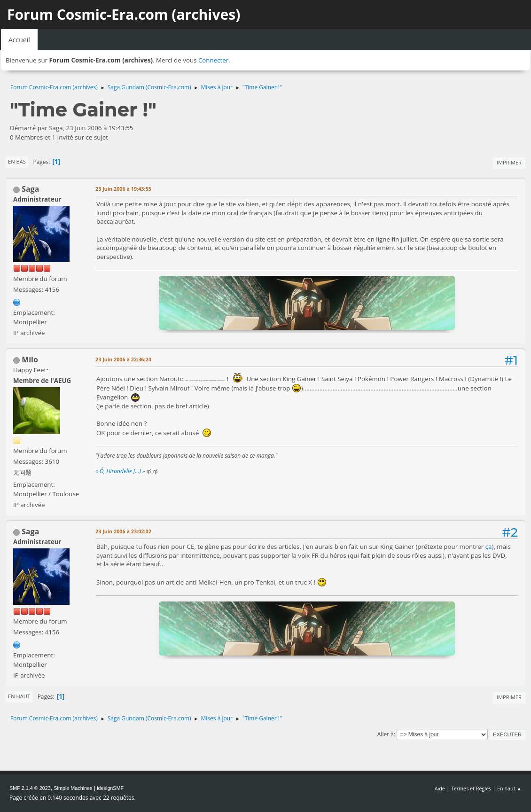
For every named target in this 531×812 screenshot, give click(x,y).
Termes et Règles (471, 788)
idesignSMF (110, 788)
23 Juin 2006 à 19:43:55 (123, 189)
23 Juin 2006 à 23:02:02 (123, 531)
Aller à (386, 734)
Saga (30, 189)
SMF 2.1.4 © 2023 (30, 788)
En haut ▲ (509, 788)
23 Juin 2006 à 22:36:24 (123, 359)
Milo (30, 359)
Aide (440, 788)
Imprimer (509, 162)
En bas (17, 161)
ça (489, 547)
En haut (19, 696)
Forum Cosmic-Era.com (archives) (124, 14)
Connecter (213, 60)
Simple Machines (73, 788)
